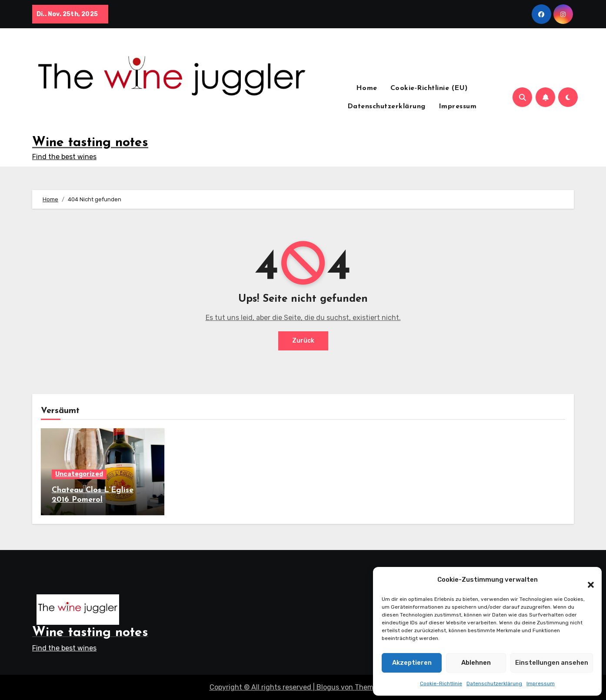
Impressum (541, 683)
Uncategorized (79, 474)
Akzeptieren (412, 663)
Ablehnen (476, 663)
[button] (586, 580)
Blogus (328, 687)
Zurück (303, 341)
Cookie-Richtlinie (441, 683)
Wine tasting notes (90, 143)
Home (367, 88)
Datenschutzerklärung (494, 683)
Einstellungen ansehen (552, 663)
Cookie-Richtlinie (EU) (429, 88)
